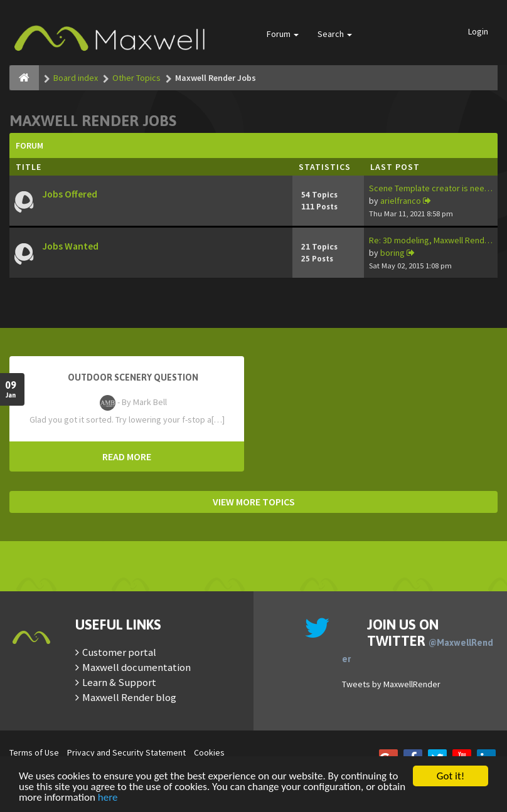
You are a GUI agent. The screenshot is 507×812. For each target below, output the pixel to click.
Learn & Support (119, 682)
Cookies (209, 752)
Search (335, 34)
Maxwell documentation (136, 667)
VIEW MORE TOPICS (254, 502)
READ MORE (127, 456)
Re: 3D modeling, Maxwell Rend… (431, 240)
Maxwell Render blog (129, 697)
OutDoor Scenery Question (133, 377)
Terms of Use (34, 752)
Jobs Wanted (70, 246)
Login (478, 31)
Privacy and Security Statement (126, 752)
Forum (283, 34)
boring (392, 253)
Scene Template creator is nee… (431, 188)
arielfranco (401, 201)
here (108, 798)
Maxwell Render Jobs (93, 121)
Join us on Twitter (418, 640)
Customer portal (119, 652)
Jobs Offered (70, 194)
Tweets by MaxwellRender (391, 684)
